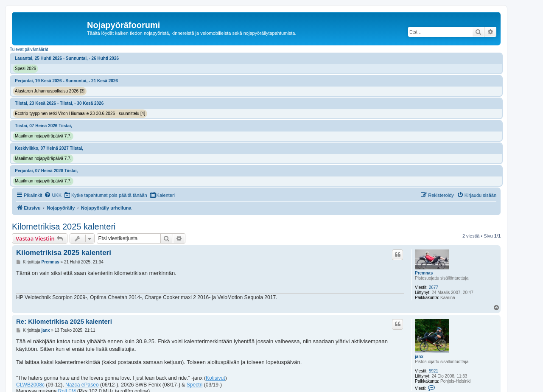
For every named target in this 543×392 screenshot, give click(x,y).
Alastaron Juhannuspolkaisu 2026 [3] (50, 91)
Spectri (195, 385)
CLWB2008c (30, 385)
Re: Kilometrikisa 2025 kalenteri (64, 321)
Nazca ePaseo (82, 385)
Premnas (424, 273)
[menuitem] (53, 195)
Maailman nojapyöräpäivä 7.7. (43, 136)
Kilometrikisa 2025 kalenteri (64, 227)
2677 (434, 287)
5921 (434, 371)
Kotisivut (216, 378)
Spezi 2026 (25, 69)
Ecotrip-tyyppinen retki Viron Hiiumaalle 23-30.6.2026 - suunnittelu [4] (80, 113)
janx (419, 357)
